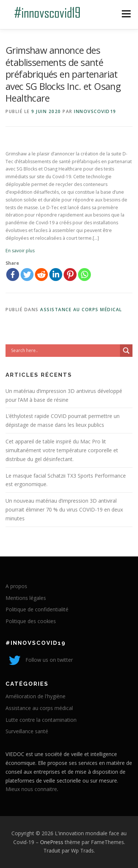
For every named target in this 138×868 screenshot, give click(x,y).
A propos (16, 586)
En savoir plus (20, 251)
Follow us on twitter (39, 660)
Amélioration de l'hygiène (36, 696)
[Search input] (65, 351)
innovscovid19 (95, 111)
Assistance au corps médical (81, 310)
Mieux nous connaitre (31, 789)
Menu (126, 14)
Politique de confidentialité (37, 609)
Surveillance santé (27, 731)
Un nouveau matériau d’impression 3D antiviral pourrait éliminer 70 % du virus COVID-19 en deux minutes (64, 509)
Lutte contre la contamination (41, 720)
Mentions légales (26, 598)
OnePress (52, 842)
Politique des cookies (31, 621)
